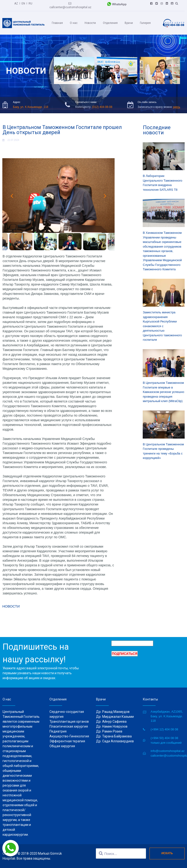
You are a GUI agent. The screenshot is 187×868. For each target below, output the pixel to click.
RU (30, 4)
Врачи (129, 23)
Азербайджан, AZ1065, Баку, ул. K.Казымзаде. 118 (167, 716)
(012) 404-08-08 (102, 107)
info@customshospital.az (168, 751)
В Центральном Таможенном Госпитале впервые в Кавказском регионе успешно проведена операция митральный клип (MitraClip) (164, 392)
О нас (74, 23)
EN (23, 4)
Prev (12, 196)
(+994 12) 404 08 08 (164, 729)
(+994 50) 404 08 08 (164, 738)
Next (105, 196)
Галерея (145, 23)
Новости (90, 23)
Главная (57, 23)
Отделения (110, 23)
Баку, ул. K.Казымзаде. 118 (30, 107)
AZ (16, 4)
